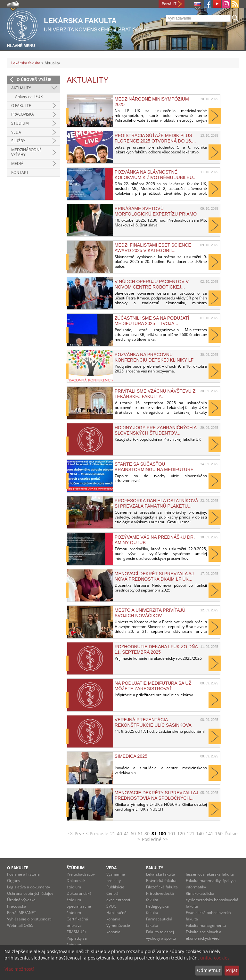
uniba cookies (215, 958)
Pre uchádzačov (81, 874)
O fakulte (21, 106)
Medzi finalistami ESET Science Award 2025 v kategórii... (153, 248)
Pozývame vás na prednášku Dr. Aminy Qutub (155, 540)
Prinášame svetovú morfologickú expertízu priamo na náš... (156, 211)
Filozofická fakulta (162, 887)
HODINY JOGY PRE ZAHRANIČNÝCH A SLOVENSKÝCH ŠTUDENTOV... (156, 430)
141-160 (214, 833)
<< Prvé (76, 833)
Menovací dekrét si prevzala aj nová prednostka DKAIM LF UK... (154, 576)
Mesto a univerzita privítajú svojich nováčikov (150, 613)
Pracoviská (23, 114)
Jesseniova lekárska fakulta (210, 874)
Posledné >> (155, 839)
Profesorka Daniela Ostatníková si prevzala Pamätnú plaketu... (156, 503)
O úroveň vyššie (34, 80)
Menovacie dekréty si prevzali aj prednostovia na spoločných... (156, 795)
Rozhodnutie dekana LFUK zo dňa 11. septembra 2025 (156, 649)
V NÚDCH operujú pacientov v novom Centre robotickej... (152, 284)
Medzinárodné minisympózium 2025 (152, 102)
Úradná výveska (21, 900)
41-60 (130, 833)
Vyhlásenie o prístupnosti (29, 919)
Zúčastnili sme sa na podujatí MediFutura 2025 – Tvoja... (152, 321)
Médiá (17, 163)
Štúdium (20, 123)
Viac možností (19, 969)
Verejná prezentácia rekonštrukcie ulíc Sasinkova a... (153, 722)
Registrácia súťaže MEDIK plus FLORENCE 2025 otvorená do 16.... (155, 138)
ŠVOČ (111, 906)
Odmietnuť (209, 970)
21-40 (116, 833)
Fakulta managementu (206, 925)
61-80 (144, 833)
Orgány (14, 881)
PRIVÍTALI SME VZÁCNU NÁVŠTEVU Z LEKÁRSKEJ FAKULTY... (155, 394)
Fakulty (155, 868)
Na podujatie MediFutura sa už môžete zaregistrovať (153, 686)
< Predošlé (97, 833)
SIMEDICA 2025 (131, 756)
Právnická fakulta (161, 881)
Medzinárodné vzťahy (26, 152)
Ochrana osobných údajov (30, 893)
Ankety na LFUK (29, 97)
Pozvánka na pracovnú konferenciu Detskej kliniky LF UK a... (154, 357)
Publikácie (115, 887)
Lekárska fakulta (26, 63)
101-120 (176, 833)
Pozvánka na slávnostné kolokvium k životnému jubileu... (156, 175)
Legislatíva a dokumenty (29, 887)
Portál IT (169, 4)
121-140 (195, 833)
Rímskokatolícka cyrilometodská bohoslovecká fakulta (212, 900)
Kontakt (20, 172)
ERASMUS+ (77, 932)
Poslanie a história (23, 874)
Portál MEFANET (22, 913)
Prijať (232, 970)
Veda (16, 132)
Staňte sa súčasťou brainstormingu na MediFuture (154, 467)
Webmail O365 (20, 925)
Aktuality (21, 88)
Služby (18, 141)
